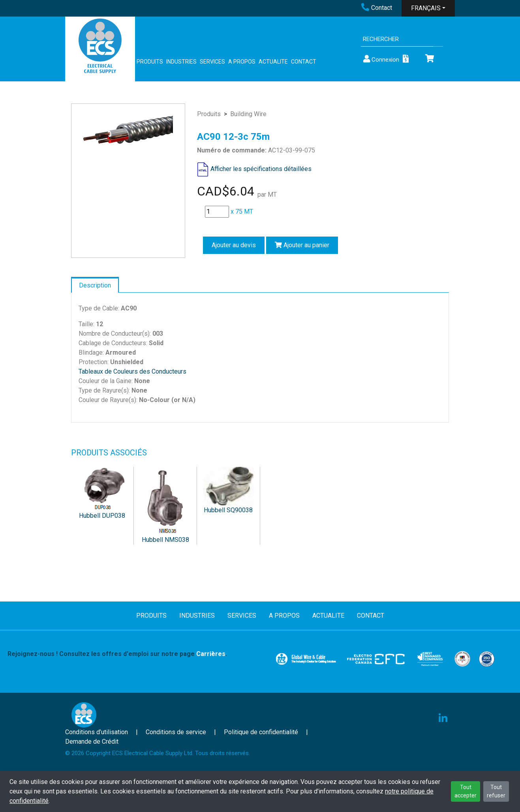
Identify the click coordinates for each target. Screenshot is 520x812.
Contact (377, 8)
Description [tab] (95, 285)
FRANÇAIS (426, 8)
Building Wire (248, 114)
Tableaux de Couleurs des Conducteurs (132, 371)
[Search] (397, 39)
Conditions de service (176, 732)
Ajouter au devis (234, 245)
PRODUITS (150, 62)
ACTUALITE (273, 62)
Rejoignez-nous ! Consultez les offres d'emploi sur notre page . (117, 654)
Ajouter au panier (302, 245)
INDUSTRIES (181, 62)
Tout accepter (466, 791)
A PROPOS (242, 62)
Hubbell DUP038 (102, 516)
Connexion (381, 59)
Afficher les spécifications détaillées (261, 169)
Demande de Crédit (92, 742)
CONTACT (304, 62)
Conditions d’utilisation (97, 732)
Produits (209, 114)
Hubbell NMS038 (165, 540)
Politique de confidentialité (261, 732)
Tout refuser (496, 791)
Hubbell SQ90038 (228, 510)
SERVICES (212, 62)
